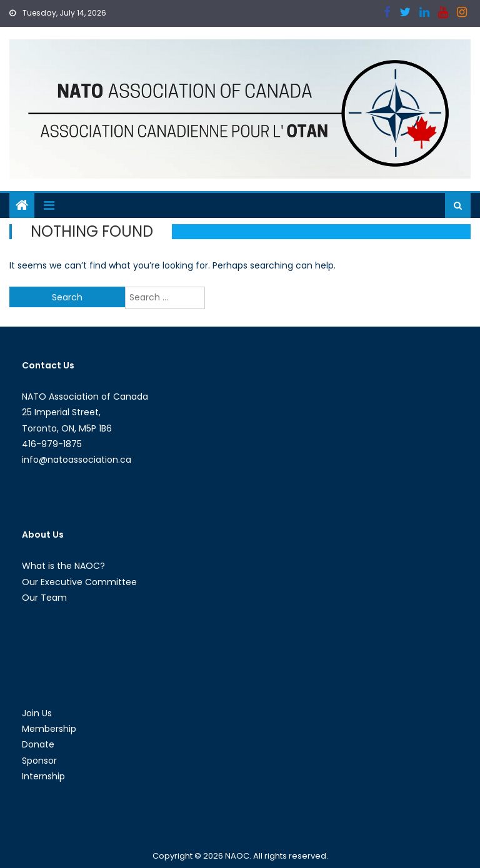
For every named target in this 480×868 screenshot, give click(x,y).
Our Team (44, 598)
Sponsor (39, 761)
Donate (38, 744)
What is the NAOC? (63, 566)
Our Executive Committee (79, 582)
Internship (43, 776)
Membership (49, 729)
